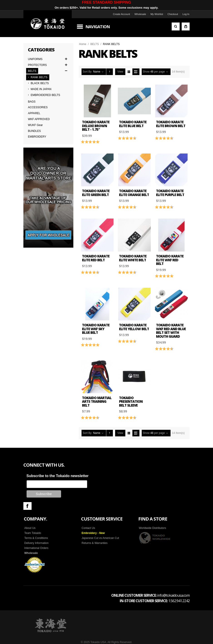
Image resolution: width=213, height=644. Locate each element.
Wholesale (140, 14)
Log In (186, 14)
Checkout (173, 14)
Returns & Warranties (94, 543)
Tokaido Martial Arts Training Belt (97, 401)
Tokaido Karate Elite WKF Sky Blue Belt (96, 329)
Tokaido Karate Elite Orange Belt (134, 193)
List (136, 72)
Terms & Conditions (36, 538)
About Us (30, 528)
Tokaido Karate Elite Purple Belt (170, 193)
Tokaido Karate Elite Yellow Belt (134, 327)
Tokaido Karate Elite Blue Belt (133, 124)
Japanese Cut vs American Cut (100, 538)
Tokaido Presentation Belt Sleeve (131, 401)
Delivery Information (36, 543)
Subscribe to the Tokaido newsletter (58, 476)
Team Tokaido (33, 533)
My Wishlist (157, 14)
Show (146, 72)
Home (83, 44)
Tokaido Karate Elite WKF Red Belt (170, 260)
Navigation (98, 27)
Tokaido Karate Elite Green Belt (96, 193)
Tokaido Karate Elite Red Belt (96, 258)
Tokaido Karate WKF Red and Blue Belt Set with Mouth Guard (171, 331)
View (120, 72)
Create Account (121, 14)
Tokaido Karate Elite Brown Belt (171, 124)
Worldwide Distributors (152, 528)
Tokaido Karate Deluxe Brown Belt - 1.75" (96, 126)
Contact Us (88, 528)
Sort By (87, 72)
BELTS (95, 44)
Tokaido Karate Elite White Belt (133, 258)
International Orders (36, 548)
